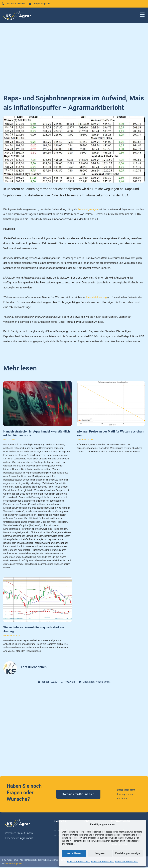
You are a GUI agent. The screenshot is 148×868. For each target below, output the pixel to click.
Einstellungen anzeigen (128, 853)
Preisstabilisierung (97, 298)
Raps (92, 683)
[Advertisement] (74, 58)
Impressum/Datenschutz (78, 861)
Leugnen (100, 853)
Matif (85, 683)
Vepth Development (13, 864)
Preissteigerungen (88, 210)
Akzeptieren (74, 853)
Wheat (107, 683)
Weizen (99, 683)
